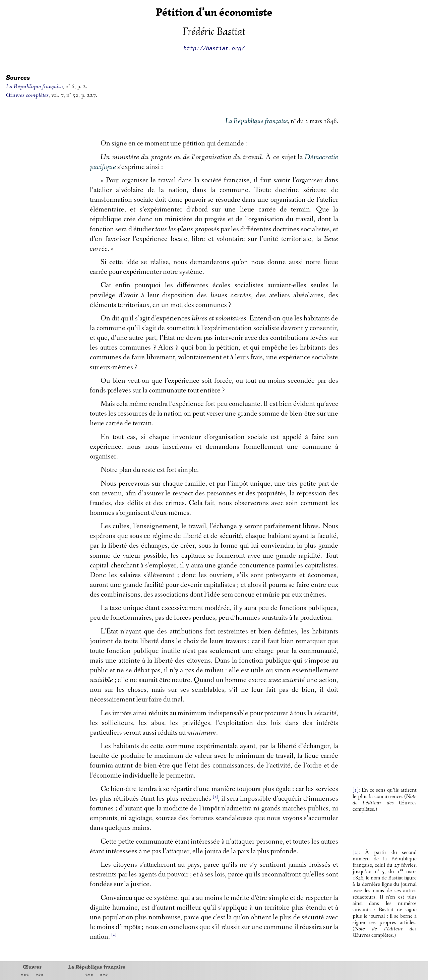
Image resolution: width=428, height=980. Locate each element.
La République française (97, 967)
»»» (40, 975)
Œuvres (32, 967)
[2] (356, 853)
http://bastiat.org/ (214, 48)
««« (25, 975)
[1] (356, 790)
